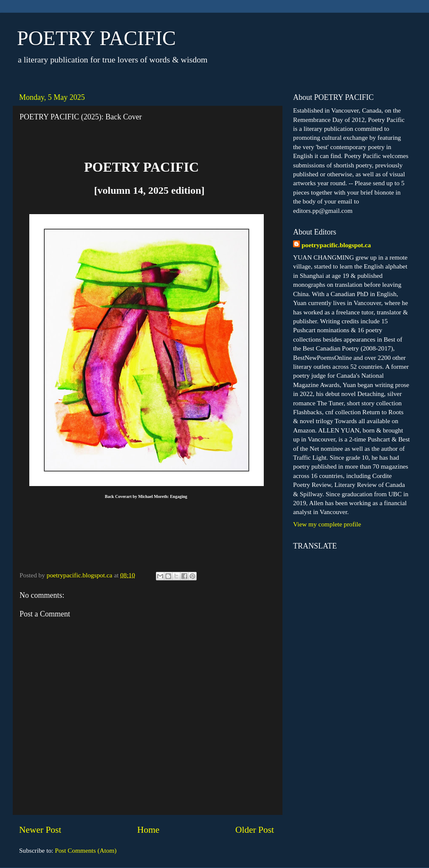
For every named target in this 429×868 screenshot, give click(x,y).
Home (148, 830)
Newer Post (40, 830)
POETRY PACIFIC (96, 38)
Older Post (255, 830)
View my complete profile (327, 524)
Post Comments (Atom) (86, 850)
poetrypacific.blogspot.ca (336, 245)
